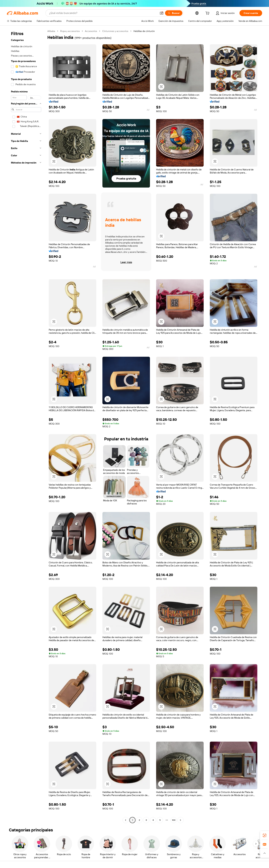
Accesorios (91, 31)
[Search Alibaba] (103, 13)
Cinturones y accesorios (115, 31)
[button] (162, 13)
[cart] (208, 14)
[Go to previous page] (126, 820)
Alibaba (51, 31)
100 (174, 820)
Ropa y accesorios (70, 31)
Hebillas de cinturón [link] (144, 31)
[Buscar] (174, 13)
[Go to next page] (180, 820)
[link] (265, 835)
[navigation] (26, 426)
